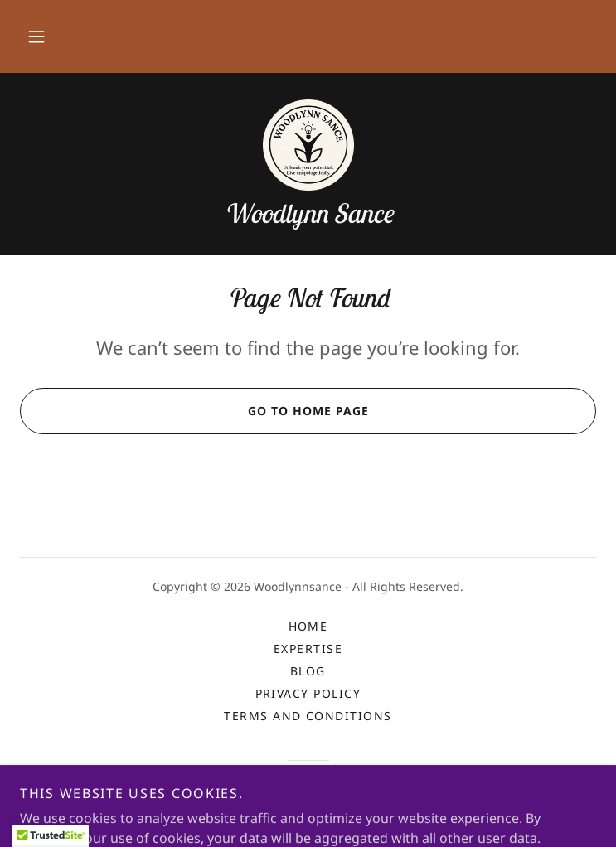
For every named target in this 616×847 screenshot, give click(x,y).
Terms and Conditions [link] (308, 716)
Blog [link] (308, 671)
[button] (36, 36)
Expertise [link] (308, 649)
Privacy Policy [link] (308, 693)
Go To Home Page (194, 411)
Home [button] (308, 626)
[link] (308, 145)
